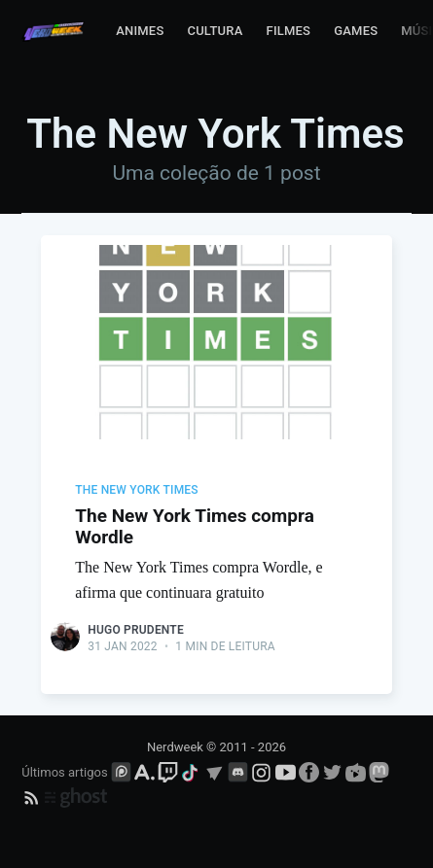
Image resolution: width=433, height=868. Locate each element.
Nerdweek (175, 747)
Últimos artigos (64, 772)
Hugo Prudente (136, 630)
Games (356, 31)
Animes (140, 31)
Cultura (215, 31)
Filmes (289, 31)
